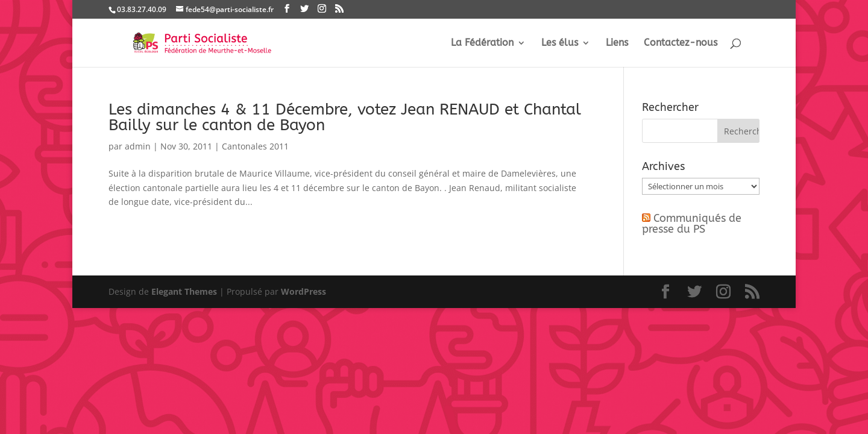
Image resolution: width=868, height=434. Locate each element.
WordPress (303, 291)
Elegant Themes (184, 291)
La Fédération (482, 43)
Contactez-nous (681, 43)
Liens (617, 43)
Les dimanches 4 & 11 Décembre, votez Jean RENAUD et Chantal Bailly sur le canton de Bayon (345, 117)
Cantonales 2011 (255, 146)
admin (138, 146)
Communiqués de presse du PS (692, 224)
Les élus (560, 43)
